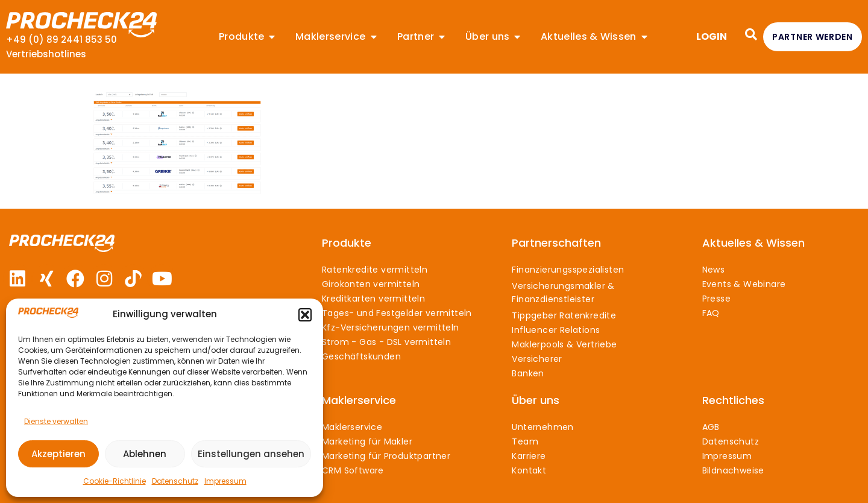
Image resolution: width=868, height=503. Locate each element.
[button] (305, 315)
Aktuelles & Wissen (753, 243)
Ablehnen (145, 454)
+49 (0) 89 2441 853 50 (61, 40)
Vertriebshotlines (46, 54)
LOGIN (712, 36)
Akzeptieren (58, 454)
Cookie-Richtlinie (115, 481)
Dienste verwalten (56, 421)
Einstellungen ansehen (251, 454)
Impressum (225, 481)
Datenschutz (175, 481)
